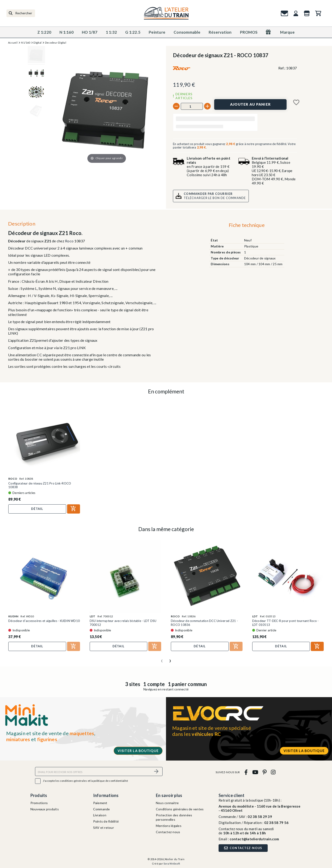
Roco (69, 241)
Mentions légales (169, 826)
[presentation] (162, 659)
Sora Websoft (172, 864)
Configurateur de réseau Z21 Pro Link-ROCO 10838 (40, 485)
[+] (207, 106)
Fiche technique (247, 225)
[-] (176, 106)
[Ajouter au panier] (250, 105)
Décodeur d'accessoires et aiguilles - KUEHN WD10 (44, 621)
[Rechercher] (21, 13)
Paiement (100, 803)
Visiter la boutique (138, 751)
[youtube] (255, 772)
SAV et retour (104, 828)
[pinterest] (264, 772)
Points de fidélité (106, 821)
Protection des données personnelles (174, 817)
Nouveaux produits (45, 809)
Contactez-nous (168, 832)
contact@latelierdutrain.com (254, 839)
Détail (37, 509)
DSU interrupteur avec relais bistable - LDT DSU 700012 (123, 623)
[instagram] (273, 772)
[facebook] (246, 772)
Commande (102, 809)
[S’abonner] (156, 771)
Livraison (100, 815)
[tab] (247, 226)
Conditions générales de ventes (180, 809)
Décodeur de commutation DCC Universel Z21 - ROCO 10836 (204, 623)
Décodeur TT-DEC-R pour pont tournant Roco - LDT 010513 (286, 623)
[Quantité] (192, 106)
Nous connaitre (167, 803)
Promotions (39, 803)
